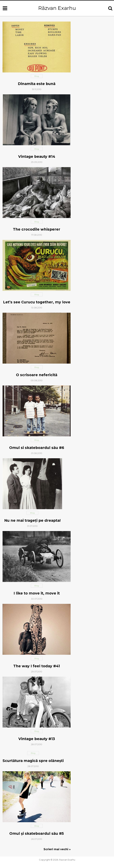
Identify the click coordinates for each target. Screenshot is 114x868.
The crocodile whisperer (37, 229)
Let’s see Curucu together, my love (37, 302)
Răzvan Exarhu (57, 8)
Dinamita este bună (37, 84)
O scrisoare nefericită (37, 375)
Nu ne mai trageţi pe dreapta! (32, 520)
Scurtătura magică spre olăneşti (33, 761)
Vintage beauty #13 (37, 739)
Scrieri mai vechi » (57, 849)
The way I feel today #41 (37, 666)
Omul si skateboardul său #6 (37, 448)
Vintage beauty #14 (37, 157)
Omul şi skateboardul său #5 (37, 833)
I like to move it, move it (37, 593)
